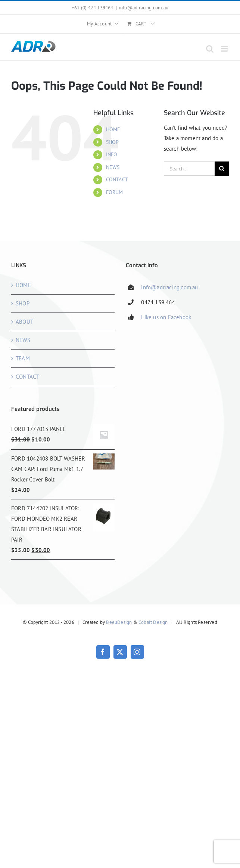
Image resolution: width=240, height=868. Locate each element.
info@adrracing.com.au (144, 8)
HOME (113, 129)
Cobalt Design (153, 622)
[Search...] (189, 169)
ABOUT (24, 322)
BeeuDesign (119, 622)
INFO (112, 154)
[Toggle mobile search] (210, 49)
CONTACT (117, 179)
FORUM (115, 192)
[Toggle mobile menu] (225, 49)
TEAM (23, 358)
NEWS (113, 167)
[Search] (222, 169)
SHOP (113, 142)
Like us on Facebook (166, 317)
